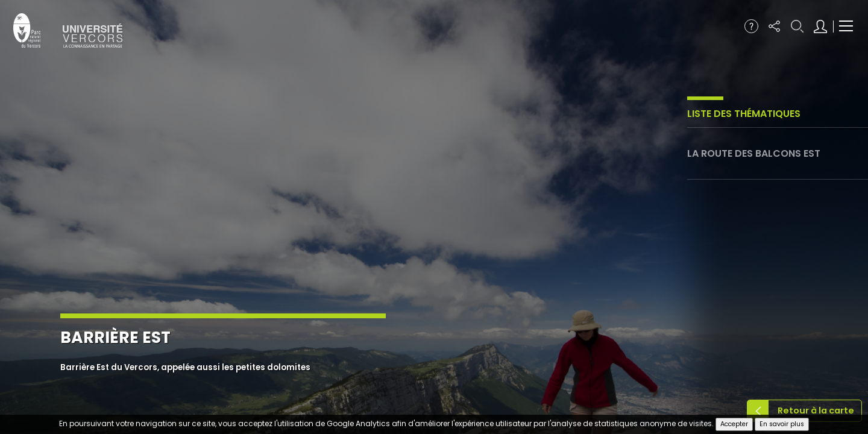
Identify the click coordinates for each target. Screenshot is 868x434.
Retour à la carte (816, 410)
